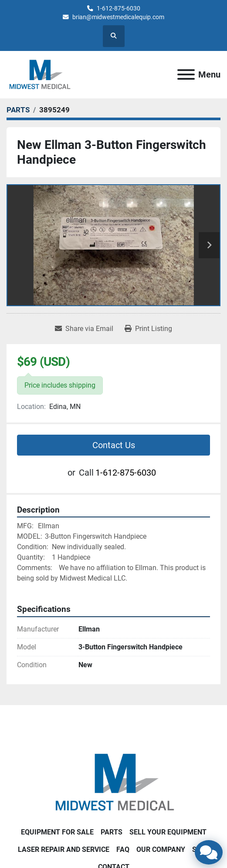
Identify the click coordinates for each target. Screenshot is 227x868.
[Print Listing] (148, 329)
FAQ (123, 849)
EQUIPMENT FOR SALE (57, 832)
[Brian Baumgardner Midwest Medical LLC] (114, 782)
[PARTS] (18, 110)
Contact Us (114, 445)
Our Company (161, 849)
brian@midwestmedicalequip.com (118, 17)
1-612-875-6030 (119, 8)
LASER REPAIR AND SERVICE (64, 849)
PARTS (112, 832)
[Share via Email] (84, 329)
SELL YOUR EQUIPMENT (168, 832)
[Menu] (186, 74)
